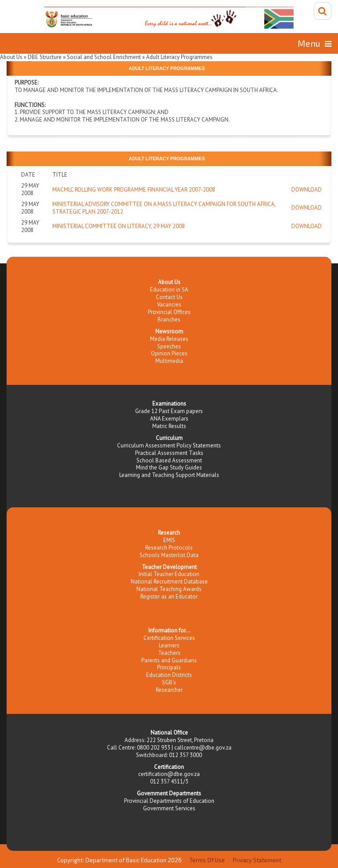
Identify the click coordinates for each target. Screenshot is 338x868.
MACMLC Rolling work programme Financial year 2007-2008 (134, 190)
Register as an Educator (169, 597)
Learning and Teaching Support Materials (169, 475)
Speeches (169, 346)
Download (307, 190)
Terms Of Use (207, 860)
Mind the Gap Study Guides (169, 467)
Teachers (169, 653)
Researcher (169, 690)
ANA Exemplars (169, 419)
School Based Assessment (169, 460)
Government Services (169, 808)
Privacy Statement (257, 860)
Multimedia (169, 361)
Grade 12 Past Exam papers (169, 411)
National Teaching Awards (169, 589)
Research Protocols (169, 548)
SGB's (169, 682)
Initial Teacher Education (169, 574)
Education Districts (169, 675)
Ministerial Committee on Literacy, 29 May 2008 (119, 226)
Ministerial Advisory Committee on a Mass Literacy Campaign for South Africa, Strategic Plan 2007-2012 (164, 208)
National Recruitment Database (169, 582)
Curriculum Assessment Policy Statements (169, 445)
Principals (169, 667)
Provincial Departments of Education (169, 801)
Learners (169, 645)
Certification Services (169, 638)
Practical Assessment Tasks (169, 453)
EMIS (169, 540)
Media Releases (169, 339)
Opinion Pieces (169, 353)
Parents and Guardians (169, 660)
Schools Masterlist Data (169, 555)
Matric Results (169, 426)
